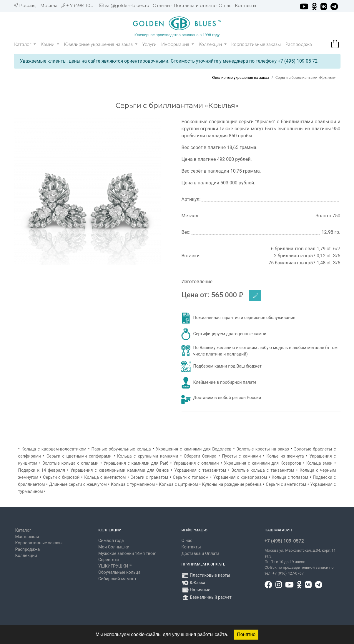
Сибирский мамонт (117, 579)
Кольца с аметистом (105, 477)
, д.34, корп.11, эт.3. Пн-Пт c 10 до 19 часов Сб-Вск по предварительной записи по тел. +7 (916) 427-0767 (300, 562)
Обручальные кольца (119, 572)
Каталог (25, 44)
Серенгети (109, 560)
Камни (50, 44)
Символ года (111, 541)
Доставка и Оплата (201, 554)
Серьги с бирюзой (61, 477)
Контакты (245, 6)
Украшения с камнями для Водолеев (194, 449)
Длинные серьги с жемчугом (78, 484)
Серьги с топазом (191, 477)
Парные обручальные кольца (121, 449)
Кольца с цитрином (178, 484)
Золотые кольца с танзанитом (263, 470)
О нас (225, 6)
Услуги (149, 44)
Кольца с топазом (290, 477)
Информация (178, 44)
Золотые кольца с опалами (70, 463)
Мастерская (27, 537)
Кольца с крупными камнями (148, 456)
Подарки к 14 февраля (42, 470)
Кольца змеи (319, 463)
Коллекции (213, 44)
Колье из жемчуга (285, 456)
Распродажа (299, 44)
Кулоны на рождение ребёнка (232, 484)
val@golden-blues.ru (127, 6)
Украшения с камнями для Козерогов (263, 463)
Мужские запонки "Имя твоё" (127, 554)
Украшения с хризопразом (240, 477)
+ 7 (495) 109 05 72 (86, 6)
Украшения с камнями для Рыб (136, 463)
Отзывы (161, 6)
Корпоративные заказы (256, 44)
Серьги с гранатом (149, 477)
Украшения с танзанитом (200, 470)
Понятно (246, 634)
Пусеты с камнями (241, 456)
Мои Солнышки (114, 547)
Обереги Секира (200, 456)
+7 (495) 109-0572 (284, 541)
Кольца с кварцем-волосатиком (54, 449)
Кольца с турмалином (133, 484)
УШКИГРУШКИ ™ (115, 566)
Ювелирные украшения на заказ (101, 44)
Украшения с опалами (196, 463)
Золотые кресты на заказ (263, 449)
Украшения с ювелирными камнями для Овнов (120, 470)
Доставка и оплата (194, 6)
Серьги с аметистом (286, 484)
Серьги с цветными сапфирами (79, 456)
